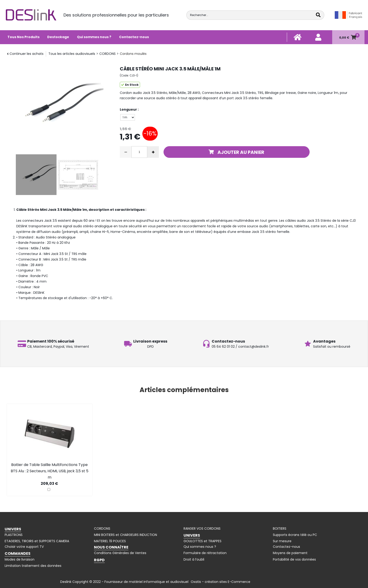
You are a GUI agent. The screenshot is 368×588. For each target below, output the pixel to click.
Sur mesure (282, 541)
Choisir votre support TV (24, 547)
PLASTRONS (14, 535)
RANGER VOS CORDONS (202, 529)
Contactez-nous (134, 37)
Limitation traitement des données (33, 566)
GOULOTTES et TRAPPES (202, 541)
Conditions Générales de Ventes (120, 553)
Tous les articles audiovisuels (72, 54)
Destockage (58, 37)
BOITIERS (280, 529)
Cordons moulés (133, 54)
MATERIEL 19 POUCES (110, 541)
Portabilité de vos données (294, 559)
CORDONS (107, 54)
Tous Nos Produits (23, 37)
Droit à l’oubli (194, 559)
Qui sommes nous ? (94, 37)
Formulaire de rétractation (205, 553)
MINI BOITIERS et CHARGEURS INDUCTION (125, 535)
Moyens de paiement (290, 553)
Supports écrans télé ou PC (295, 535)
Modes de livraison (20, 559)
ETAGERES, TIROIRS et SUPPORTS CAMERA (37, 541)
